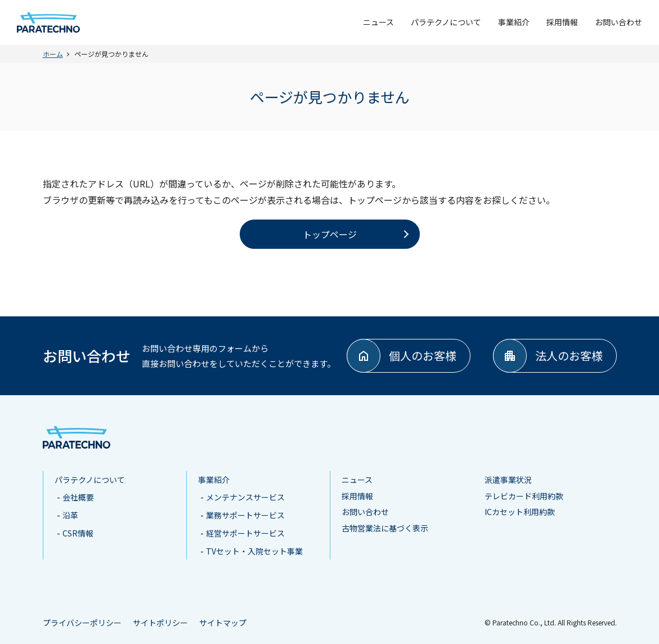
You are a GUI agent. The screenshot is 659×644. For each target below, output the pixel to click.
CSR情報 (78, 533)
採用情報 (562, 22)
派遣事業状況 (508, 480)
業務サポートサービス (245, 515)
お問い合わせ (618, 22)
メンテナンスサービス (245, 497)
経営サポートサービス (245, 533)
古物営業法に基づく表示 (385, 528)
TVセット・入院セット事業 (254, 551)
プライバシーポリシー (82, 623)
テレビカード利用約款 (524, 496)
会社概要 (78, 497)
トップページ (330, 234)
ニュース (378, 22)
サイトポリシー (160, 623)
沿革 (70, 515)
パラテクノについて (446, 22)
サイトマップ (223, 623)
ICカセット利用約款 (520, 512)
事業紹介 (514, 22)
